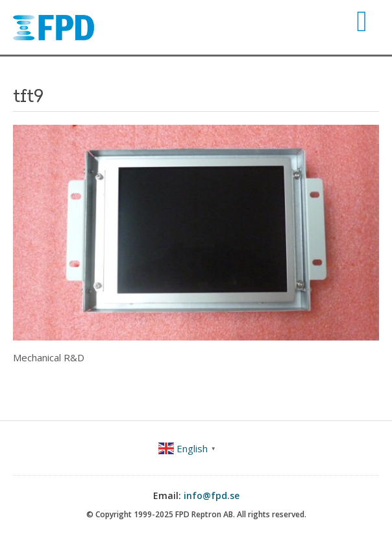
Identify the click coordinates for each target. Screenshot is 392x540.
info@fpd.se (212, 495)
